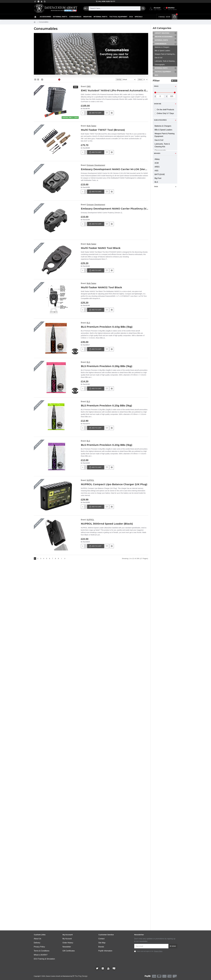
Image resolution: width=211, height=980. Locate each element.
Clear (175, 81)
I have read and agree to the (149, 951)
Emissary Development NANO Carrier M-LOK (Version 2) (126, 186)
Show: (140, 80)
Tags (156, 187)
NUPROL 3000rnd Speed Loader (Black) (126, 692)
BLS (111, 407)
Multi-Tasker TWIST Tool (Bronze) (125, 130)
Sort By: (119, 80)
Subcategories (160, 120)
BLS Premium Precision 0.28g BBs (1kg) (126, 467)
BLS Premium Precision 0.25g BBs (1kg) (126, 523)
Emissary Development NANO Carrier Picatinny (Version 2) (126, 242)
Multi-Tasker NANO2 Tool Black (124, 355)
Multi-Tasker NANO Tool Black (123, 299)
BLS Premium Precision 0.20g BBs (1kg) (126, 580)
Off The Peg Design (80, 976)
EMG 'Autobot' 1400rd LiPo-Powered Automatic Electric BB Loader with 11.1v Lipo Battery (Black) (115, 90)
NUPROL (113, 632)
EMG (89, 86)
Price (156, 86)
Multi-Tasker (114, 126)
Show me (158, 104)
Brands (157, 153)
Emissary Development (118, 182)
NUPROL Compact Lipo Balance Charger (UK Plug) (126, 636)
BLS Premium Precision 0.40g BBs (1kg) (126, 411)
